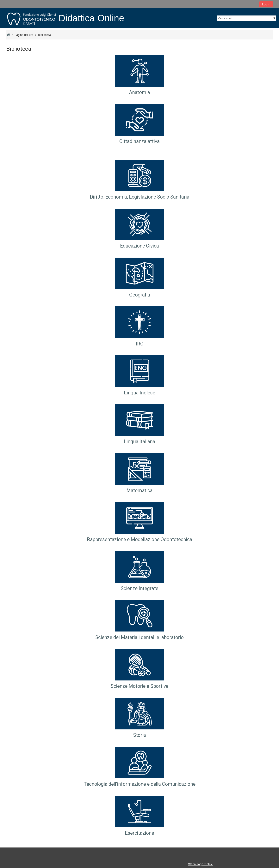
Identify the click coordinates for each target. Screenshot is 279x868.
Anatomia (139, 93)
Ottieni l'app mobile (200, 864)
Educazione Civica (139, 246)
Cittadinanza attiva (139, 141)
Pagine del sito (24, 35)
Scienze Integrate (139, 588)
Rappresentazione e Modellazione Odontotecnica (140, 539)
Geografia (140, 295)
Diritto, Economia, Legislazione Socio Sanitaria (140, 197)
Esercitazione (139, 833)
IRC (140, 344)
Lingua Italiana (139, 442)
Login (266, 4)
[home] (31, 19)
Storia (139, 735)
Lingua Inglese (140, 393)
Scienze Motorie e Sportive (139, 686)
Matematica (139, 491)
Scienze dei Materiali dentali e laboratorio (139, 637)
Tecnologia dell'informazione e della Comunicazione (140, 784)
